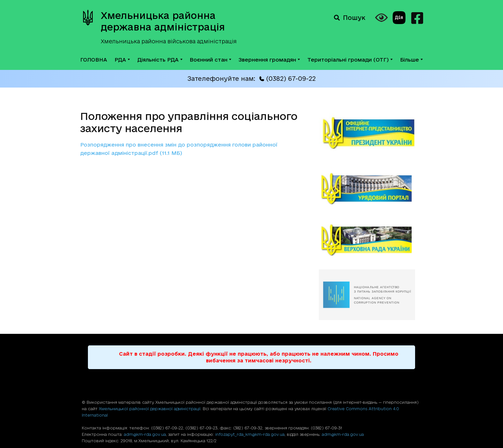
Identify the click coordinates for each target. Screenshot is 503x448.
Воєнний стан (210, 60)
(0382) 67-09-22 (287, 79)
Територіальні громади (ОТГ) (350, 60)
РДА (122, 60)
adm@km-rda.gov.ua (145, 434)
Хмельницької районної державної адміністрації (150, 409)
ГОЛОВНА (94, 60)
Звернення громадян (269, 60)
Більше (411, 60)
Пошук (350, 18)
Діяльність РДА (160, 60)
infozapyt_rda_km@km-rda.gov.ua (250, 434)
